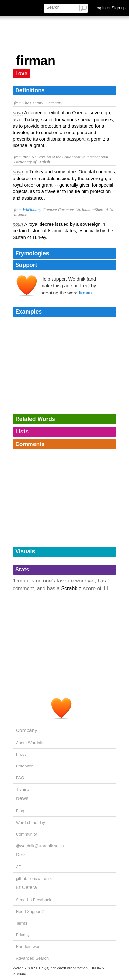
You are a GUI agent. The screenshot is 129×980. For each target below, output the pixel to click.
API (19, 867)
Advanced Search (32, 958)
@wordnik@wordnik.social (40, 846)
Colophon (25, 766)
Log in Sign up (110, 8)
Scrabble (71, 588)
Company (27, 730)
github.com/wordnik (34, 878)
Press (21, 754)
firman (85, 293)
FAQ (20, 778)
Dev (20, 854)
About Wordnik (29, 743)
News (22, 798)
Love (21, 73)
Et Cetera (26, 887)
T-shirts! (23, 789)
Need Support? (30, 911)
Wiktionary (32, 210)
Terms (22, 923)
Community (26, 834)
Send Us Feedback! (34, 900)
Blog (20, 811)
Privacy (23, 935)
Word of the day (30, 822)
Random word (29, 946)
